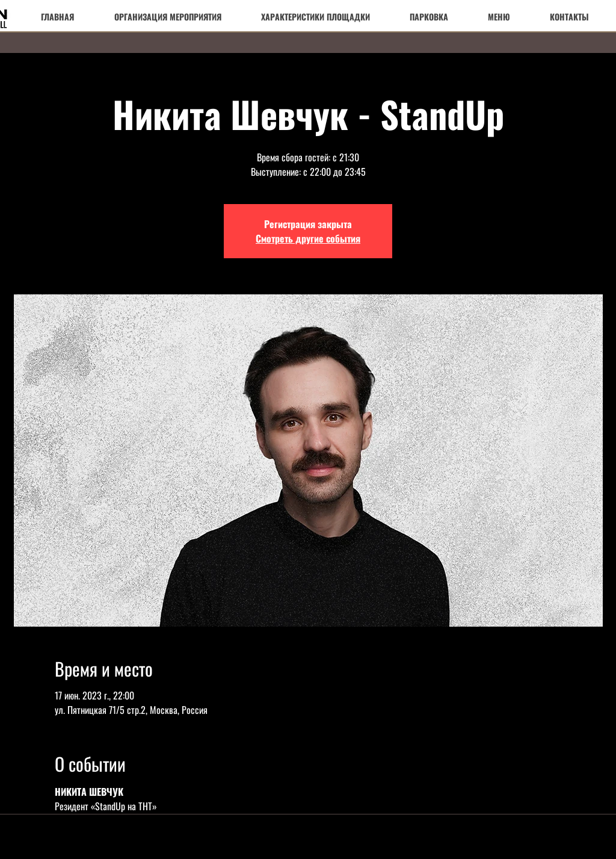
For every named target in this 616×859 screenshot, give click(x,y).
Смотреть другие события (308, 238)
